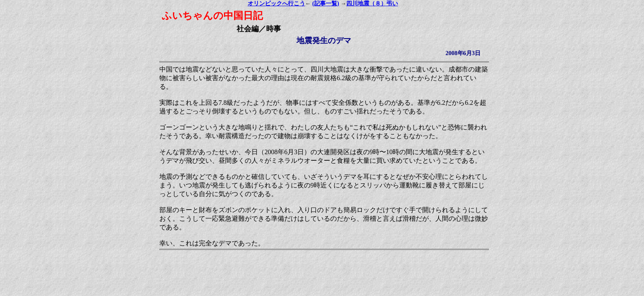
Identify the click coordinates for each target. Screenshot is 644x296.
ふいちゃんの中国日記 (212, 16)
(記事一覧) (325, 3)
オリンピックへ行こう (276, 3)
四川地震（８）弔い (372, 3)
